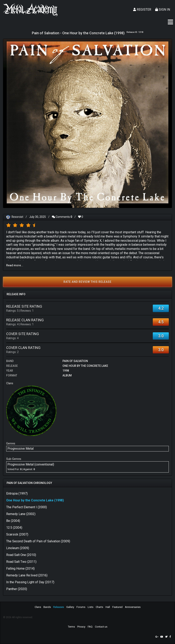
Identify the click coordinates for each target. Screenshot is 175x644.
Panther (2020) (17, 589)
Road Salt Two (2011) (21, 562)
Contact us (101, 627)
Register (142, 10)
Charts (99, 607)
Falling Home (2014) (20, 568)
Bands (47, 607)
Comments (62, 217)
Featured (117, 607)
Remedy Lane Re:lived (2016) (27, 575)
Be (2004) (13, 521)
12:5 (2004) (14, 528)
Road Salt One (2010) (21, 555)
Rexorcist (18, 217)
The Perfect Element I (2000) (27, 507)
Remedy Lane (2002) (21, 514)
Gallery (70, 607)
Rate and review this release (87, 282)
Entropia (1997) (17, 493)
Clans (38, 607)
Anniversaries (133, 607)
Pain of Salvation (75, 361)
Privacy (81, 627)
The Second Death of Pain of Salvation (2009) (38, 541)
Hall (108, 607)
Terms (71, 627)
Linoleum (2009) (18, 548)
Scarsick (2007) (17, 534)
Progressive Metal (21, 449)
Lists (91, 607)
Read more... (15, 265)
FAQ (90, 627)
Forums (81, 607)
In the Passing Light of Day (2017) (30, 582)
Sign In (163, 10)
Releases (59, 607)
